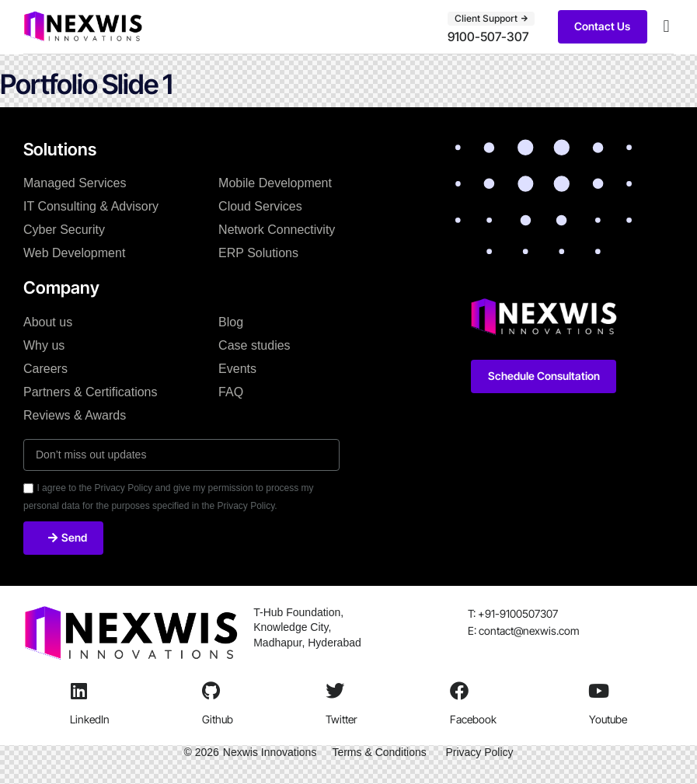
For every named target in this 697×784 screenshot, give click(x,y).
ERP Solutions (258, 253)
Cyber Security (64, 230)
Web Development (74, 253)
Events (237, 369)
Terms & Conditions (379, 753)
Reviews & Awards (75, 415)
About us (48, 322)
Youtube (608, 719)
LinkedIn (90, 719)
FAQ (231, 392)
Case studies (254, 345)
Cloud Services (260, 206)
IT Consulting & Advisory (91, 206)
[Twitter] (335, 691)
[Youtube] (598, 691)
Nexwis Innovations (270, 753)
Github (218, 719)
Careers (45, 369)
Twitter (342, 719)
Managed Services (75, 183)
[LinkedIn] (79, 691)
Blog (231, 322)
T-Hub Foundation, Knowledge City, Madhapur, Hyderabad (308, 627)
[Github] (211, 691)
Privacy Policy (480, 753)
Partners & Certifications (91, 392)
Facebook (473, 719)
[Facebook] (459, 691)
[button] (666, 27)
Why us (44, 345)
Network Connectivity (277, 230)
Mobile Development (275, 183)
